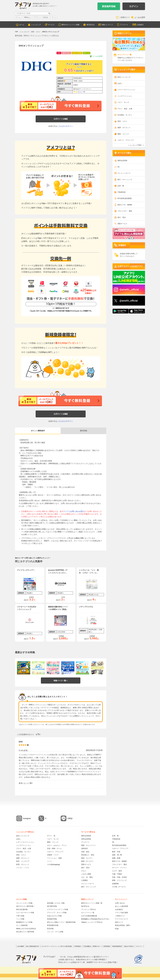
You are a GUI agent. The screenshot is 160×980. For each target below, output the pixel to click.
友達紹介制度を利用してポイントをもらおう (129, 255)
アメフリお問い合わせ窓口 (74, 511)
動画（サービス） (88, 861)
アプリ (36, 17)
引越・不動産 (117, 874)
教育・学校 (116, 852)
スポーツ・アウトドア (126, 140)
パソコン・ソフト (23, 868)
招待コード (119, 922)
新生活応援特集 (22, 909)
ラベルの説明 (96, 56)
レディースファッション (126, 90)
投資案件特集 (52, 919)
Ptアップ (86, 53)
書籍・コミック (123, 134)
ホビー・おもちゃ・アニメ (57, 845)
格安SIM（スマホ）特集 (56, 903)
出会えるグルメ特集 (54, 916)
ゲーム (18, 17)
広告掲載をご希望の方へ (92, 946)
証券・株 (121, 186)
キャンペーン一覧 (88, 913)
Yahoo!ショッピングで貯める (92, 922)
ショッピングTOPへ (135, 145)
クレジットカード (124, 173)
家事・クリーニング (119, 880)
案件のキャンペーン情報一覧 (92, 903)
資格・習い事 (117, 855)
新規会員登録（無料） (123, 925)
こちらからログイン (65, 126)
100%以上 (27, 17)
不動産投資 (122, 192)
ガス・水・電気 (87, 877)
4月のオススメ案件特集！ (26, 906)
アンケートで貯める (89, 909)
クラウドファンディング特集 (58, 909)
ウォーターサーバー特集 (25, 913)
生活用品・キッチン (125, 115)
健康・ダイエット (124, 128)
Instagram (27, 818)
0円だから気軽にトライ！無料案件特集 (61, 922)
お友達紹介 (119, 909)
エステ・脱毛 (117, 871)
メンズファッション (125, 96)
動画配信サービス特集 (24, 922)
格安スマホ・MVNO (125, 205)
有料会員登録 (86, 839)
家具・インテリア (23, 861)
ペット (50, 861)
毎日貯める (91, 25)
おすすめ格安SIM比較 (89, 916)
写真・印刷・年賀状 (119, 877)
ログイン (134, 6)
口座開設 (84, 880)
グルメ (84, 871)
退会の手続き (129, 946)
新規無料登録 (109, 6)
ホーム (22, 25)
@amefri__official (129, 290)
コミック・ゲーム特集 (55, 932)
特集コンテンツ (107, 25)
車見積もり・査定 (88, 855)
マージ (54, 17)
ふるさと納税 (86, 874)
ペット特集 (20, 919)
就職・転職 (116, 858)
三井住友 (45, 17)
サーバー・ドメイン (119, 868)
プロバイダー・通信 (125, 211)
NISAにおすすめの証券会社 (26, 929)
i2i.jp (117, 929)
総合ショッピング (124, 77)
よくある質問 (140, 17)
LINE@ (70, 818)
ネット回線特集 (22, 925)
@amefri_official (129, 301)
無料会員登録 (122, 161)
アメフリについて (121, 919)
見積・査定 (85, 852)
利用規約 (78, 946)
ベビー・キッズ (123, 102)
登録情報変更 (117, 946)
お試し (120, 83)
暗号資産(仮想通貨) (125, 198)
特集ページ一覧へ (61, 681)
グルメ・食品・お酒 (125, 109)
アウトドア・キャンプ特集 (57, 913)
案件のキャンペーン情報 (70, 25)
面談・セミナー (87, 858)
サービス (51, 25)
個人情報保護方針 (33, 946)
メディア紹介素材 (121, 913)
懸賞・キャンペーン (89, 845)
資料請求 (84, 848)
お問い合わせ (120, 903)
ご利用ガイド (124, 17)
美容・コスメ (122, 121)
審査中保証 (66, 53)
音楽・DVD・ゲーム (54, 848)
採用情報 (107, 946)
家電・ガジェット (23, 864)
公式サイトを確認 (61, 119)
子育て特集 (20, 916)
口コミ (80, 92)
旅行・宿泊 (122, 217)
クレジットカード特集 (24, 903)
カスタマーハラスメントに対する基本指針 (57, 946)
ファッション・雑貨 (54, 858)
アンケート (124, 25)
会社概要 (21, 946)
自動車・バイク (53, 855)
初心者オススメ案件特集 (25, 932)
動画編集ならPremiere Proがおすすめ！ (96, 919)
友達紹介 (140, 25)
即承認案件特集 (53, 925)
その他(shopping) (53, 864)
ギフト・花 (51, 836)
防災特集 (50, 929)
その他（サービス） (119, 887)
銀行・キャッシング (125, 180)
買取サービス (122, 224)
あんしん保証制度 (121, 906)
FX (118, 167)
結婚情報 (115, 884)
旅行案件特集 (52, 906)
